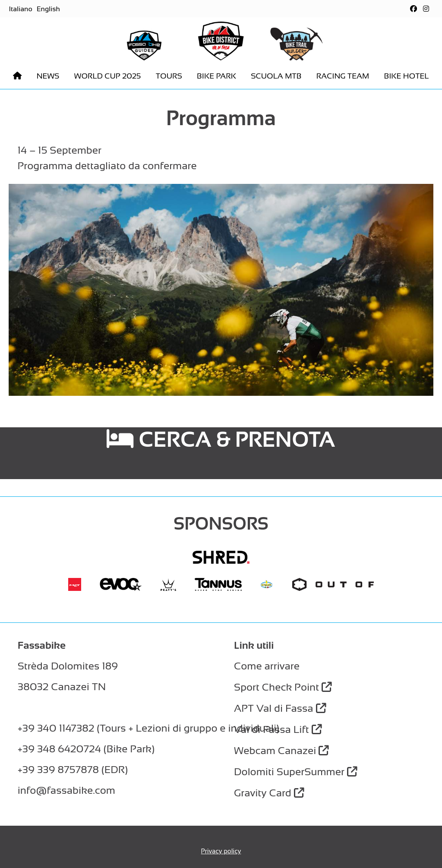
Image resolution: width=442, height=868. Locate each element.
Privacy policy (221, 851)
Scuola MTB (276, 76)
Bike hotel (406, 76)
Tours (169, 76)
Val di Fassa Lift (278, 729)
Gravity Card (269, 793)
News (48, 76)
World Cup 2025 (108, 76)
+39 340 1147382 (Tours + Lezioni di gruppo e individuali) (148, 728)
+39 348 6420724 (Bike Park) (86, 749)
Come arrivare (267, 666)
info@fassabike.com (66, 790)
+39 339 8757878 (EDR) (73, 769)
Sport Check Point (283, 687)
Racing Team (343, 76)
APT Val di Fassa (280, 708)
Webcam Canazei (281, 750)
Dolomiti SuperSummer (296, 772)
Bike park (216, 76)
